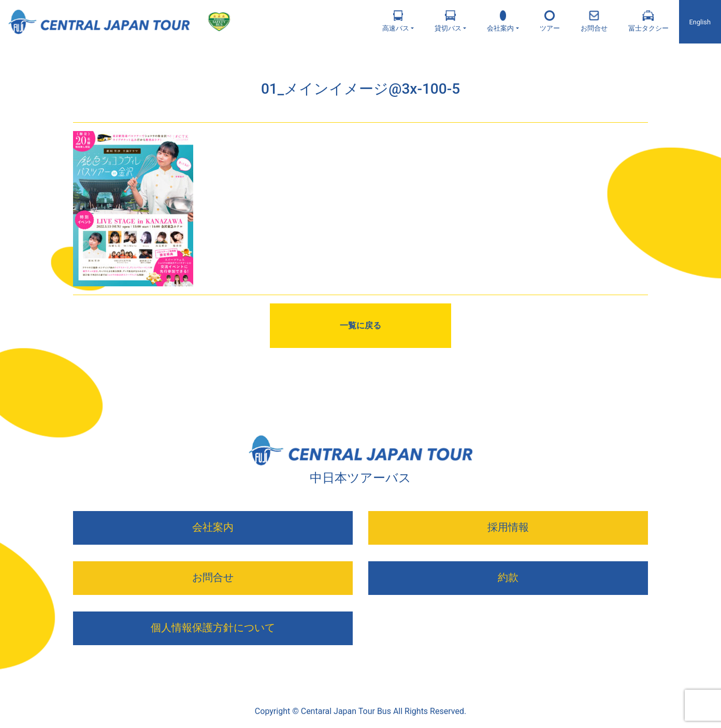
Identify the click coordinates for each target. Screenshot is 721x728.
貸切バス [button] (448, 21)
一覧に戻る (360, 325)
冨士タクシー (648, 21)
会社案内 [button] (500, 21)
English (700, 22)
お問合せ (594, 21)
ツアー (550, 21)
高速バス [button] (396, 21)
